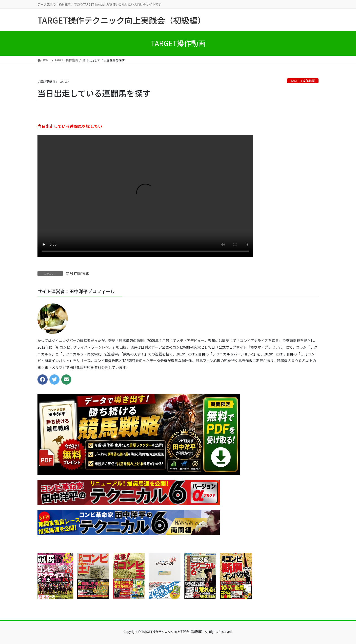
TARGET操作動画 (303, 81)
